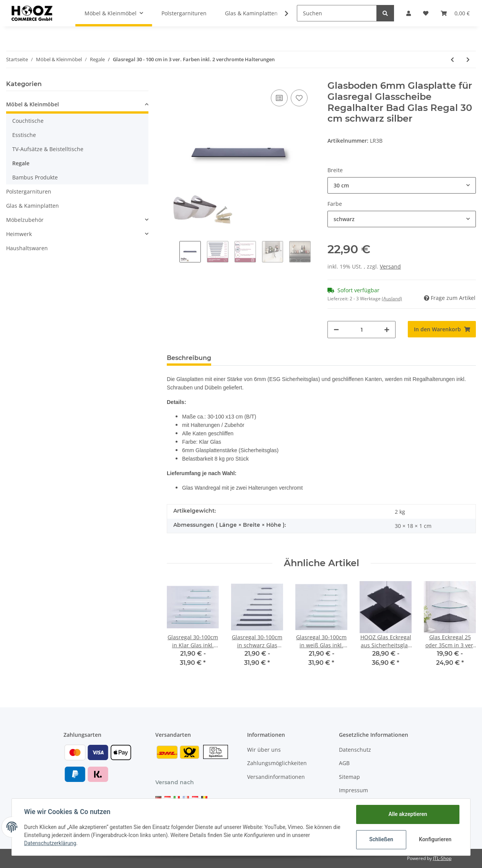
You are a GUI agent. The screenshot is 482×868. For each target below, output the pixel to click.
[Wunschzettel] (426, 13)
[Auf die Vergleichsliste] (279, 98)
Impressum (353, 790)
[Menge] (361, 330)
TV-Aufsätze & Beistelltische (48, 149)
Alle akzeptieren (408, 814)
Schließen (381, 839)
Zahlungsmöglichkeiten (277, 763)
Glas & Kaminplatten (33, 206)
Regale (21, 163)
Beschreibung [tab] (189, 358)
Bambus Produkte (35, 177)
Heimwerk (19, 234)
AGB (344, 763)
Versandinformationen (276, 777)
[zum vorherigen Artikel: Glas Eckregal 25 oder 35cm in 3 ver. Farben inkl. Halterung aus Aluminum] (452, 59)
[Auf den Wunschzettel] (299, 98)
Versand (390, 266)
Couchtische (28, 121)
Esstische (24, 135)
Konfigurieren (435, 839)
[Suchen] (337, 13)
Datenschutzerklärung (50, 843)
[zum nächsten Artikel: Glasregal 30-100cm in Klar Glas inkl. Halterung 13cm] (468, 59)
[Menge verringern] (336, 330)
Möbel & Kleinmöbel (33, 104)
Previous (173, 254)
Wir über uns (264, 750)
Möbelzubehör (25, 220)
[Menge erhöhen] (387, 330)
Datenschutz (355, 750)
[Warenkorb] (455, 13)
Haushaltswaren (27, 248)
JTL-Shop (442, 858)
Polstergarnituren (29, 191)
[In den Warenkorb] (442, 329)
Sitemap (349, 777)
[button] (409, 13)
